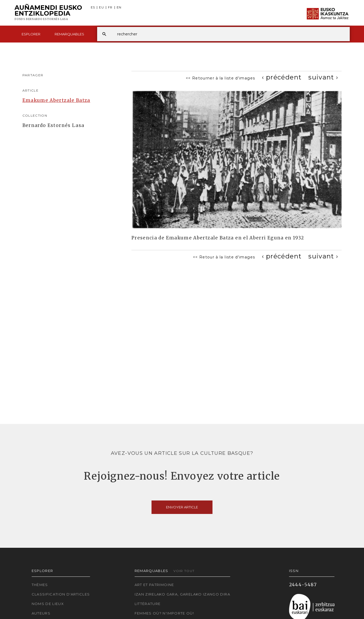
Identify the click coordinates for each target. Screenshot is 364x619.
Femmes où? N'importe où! (164, 613)
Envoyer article (182, 507)
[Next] (323, 77)
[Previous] (282, 77)
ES (93, 8)
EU (101, 8)
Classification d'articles (61, 594)
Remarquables (69, 34)
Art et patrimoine (154, 585)
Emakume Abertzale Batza (56, 100)
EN (119, 8)
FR (110, 8)
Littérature (148, 604)
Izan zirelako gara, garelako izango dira (182, 594)
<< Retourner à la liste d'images (221, 78)
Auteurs (41, 613)
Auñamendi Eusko (48, 13)
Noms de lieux (48, 604)
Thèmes (40, 585)
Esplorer (31, 34)
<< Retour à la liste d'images (224, 257)
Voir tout (184, 571)
